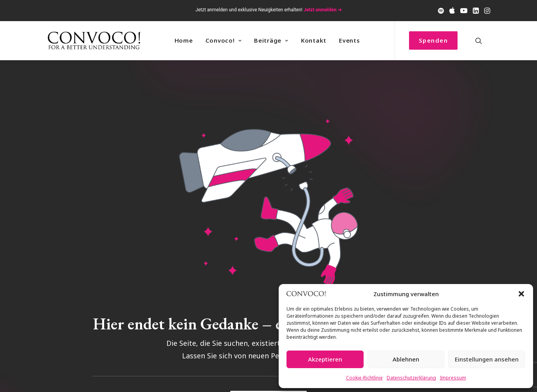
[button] (521, 294)
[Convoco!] (94, 40)
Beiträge (271, 40)
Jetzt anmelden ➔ (323, 10)
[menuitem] (441, 11)
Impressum (453, 378)
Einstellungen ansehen (487, 359)
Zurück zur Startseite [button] (268, 369)
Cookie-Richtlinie (364, 378)
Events (350, 40)
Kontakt (314, 40)
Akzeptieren (325, 359)
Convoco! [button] (224, 40)
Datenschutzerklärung (411, 378)
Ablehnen (406, 359)
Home (184, 40)
